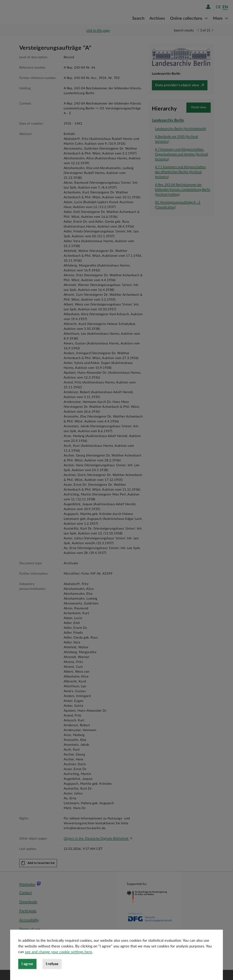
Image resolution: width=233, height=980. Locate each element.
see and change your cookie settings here (59, 964)
